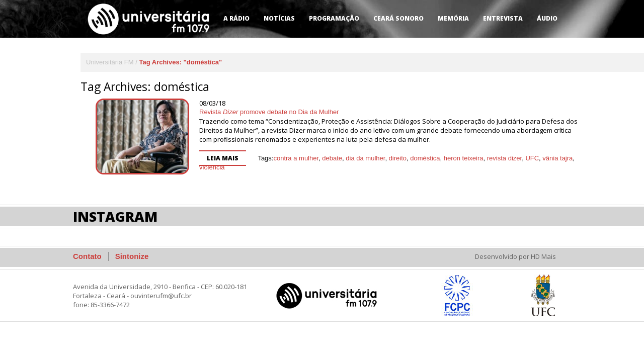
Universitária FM (110, 62)
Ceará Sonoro (398, 18)
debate (332, 158)
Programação (334, 18)
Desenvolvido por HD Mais (515, 256)
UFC (532, 158)
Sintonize (132, 256)
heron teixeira (464, 158)
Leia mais (223, 158)
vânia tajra (557, 158)
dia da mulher (365, 158)
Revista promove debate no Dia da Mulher (269, 112)
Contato (87, 256)
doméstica (425, 158)
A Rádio (236, 18)
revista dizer (504, 158)
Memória (453, 18)
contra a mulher (296, 158)
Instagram (115, 216)
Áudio (547, 18)
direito (398, 158)
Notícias (279, 18)
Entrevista (503, 18)
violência (212, 167)
